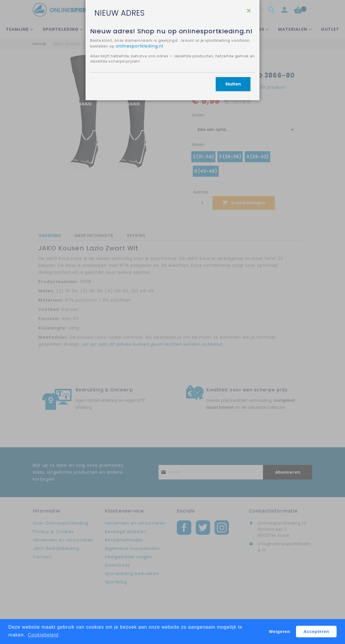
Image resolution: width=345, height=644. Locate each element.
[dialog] (173, 322)
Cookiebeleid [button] (43, 635)
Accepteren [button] (316, 632)
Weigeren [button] (280, 632)
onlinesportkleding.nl (166, 111)
